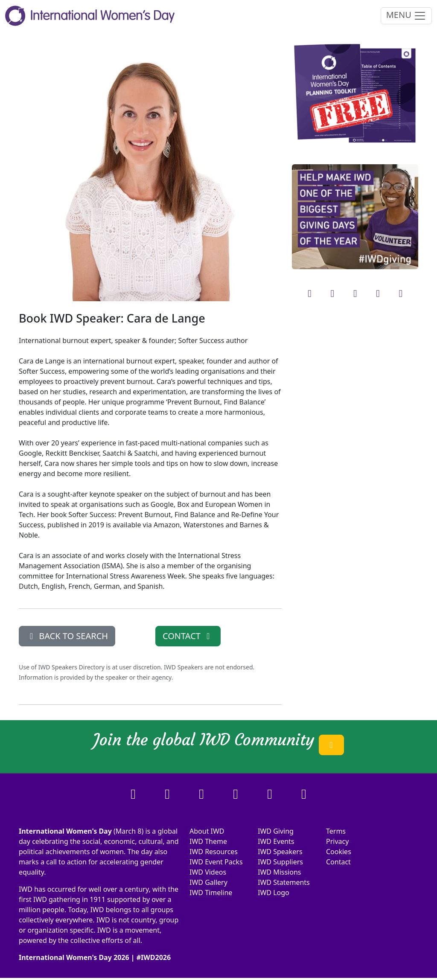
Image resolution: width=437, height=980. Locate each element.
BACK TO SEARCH (67, 636)
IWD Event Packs (216, 862)
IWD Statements (284, 882)
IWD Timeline (211, 893)
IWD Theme (208, 841)
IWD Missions (279, 872)
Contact (338, 862)
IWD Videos (208, 872)
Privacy (337, 841)
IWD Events (276, 841)
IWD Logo (274, 893)
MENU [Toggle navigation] (406, 16)
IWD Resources (214, 852)
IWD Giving (276, 831)
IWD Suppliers (280, 862)
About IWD (207, 831)
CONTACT (188, 636)
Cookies (339, 852)
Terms (336, 831)
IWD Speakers (280, 852)
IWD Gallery (208, 882)
